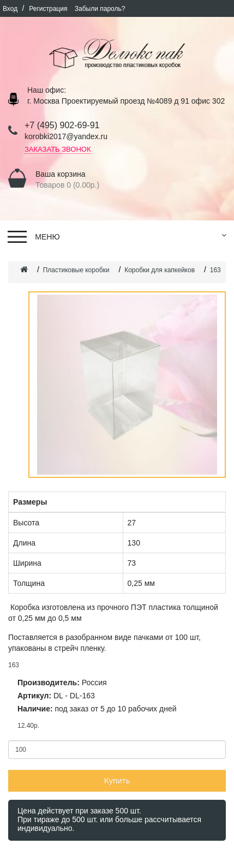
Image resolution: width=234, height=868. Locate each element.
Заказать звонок (58, 149)
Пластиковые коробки (76, 270)
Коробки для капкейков (160, 270)
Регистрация (49, 9)
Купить (117, 780)
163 (215, 270)
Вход (11, 9)
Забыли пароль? (100, 9)
